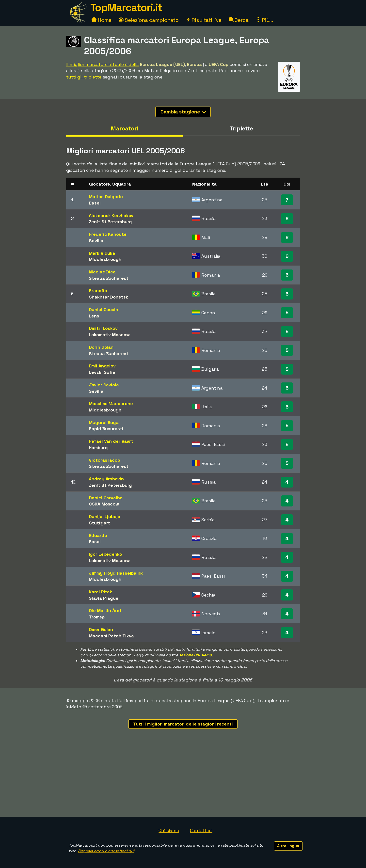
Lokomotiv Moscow (109, 335)
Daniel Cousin (103, 309)
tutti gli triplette (84, 77)
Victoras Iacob (104, 460)
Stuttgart (99, 523)
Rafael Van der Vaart (111, 441)
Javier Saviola (104, 385)
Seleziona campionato (149, 20)
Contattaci (201, 830)
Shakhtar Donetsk (108, 297)
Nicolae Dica (102, 272)
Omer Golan (101, 629)
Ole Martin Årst (105, 610)
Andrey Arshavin (106, 479)
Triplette (241, 128)
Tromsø (97, 617)
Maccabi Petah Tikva (111, 636)
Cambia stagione (183, 112)
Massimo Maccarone (111, 403)
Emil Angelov (102, 366)
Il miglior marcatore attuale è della (103, 64)
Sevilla (96, 241)
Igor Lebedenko (105, 554)
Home (102, 20)
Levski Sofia (102, 372)
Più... (264, 20)
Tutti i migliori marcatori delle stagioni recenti (183, 724)
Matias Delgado (106, 197)
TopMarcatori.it (126, 8)
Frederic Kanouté (108, 234)
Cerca (239, 20)
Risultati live (204, 20)
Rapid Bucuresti (106, 429)
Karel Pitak (101, 592)
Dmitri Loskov (103, 328)
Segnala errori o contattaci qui (106, 851)
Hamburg (98, 448)
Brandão (98, 291)
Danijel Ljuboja (105, 516)
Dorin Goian (101, 347)
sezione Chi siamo (195, 655)
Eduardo (98, 535)
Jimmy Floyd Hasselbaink (116, 573)
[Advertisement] (183, 780)
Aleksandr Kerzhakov (111, 215)
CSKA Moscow (104, 504)
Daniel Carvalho (106, 498)
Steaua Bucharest (109, 278)
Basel (95, 203)
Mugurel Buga (104, 422)
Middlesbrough (105, 259)
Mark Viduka (102, 253)
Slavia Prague (104, 598)
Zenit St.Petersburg (110, 222)
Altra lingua (288, 846)
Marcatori (124, 128)
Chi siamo (169, 830)
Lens (94, 316)
